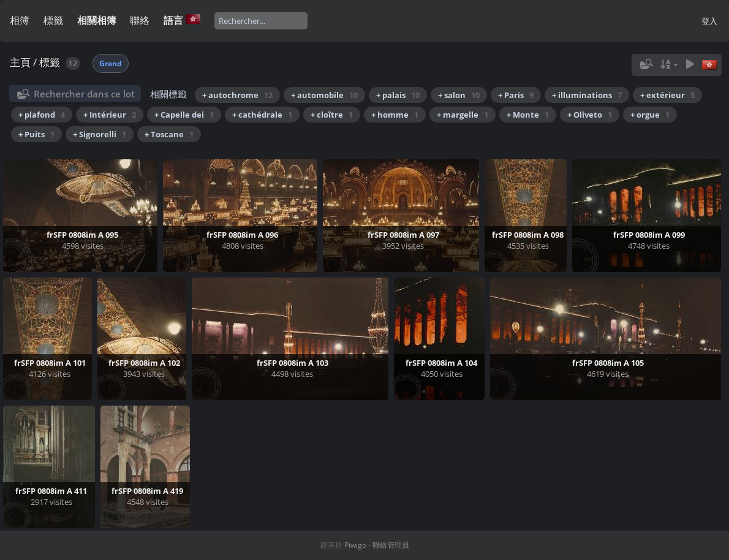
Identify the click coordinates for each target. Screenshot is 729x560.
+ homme (395, 115)
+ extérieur (667, 95)
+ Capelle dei (184, 115)
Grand (111, 63)
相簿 (20, 20)
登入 (709, 21)
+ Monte (528, 115)
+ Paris (516, 95)
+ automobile (324, 95)
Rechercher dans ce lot (84, 94)
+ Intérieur (110, 115)
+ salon (459, 95)
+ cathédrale (262, 115)
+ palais (398, 95)
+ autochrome (237, 95)
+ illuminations (587, 95)
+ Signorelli (100, 134)
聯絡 (140, 20)
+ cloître (332, 115)
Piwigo (355, 545)
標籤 (53, 20)
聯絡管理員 (391, 545)
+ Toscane (169, 134)
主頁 (20, 62)
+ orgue (650, 115)
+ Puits (36, 134)
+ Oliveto (590, 115)
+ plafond (42, 115)
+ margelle (463, 115)
